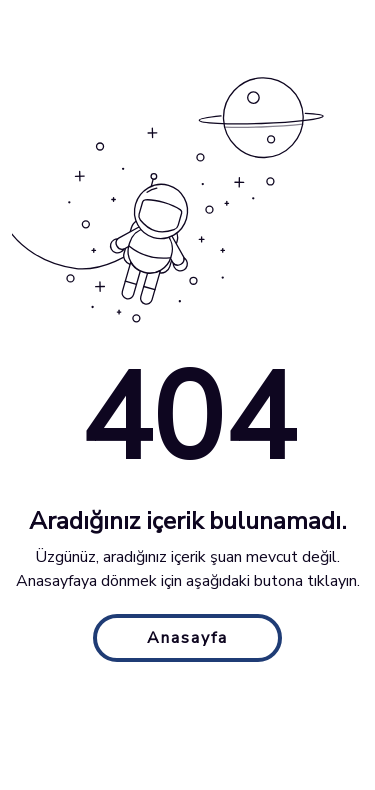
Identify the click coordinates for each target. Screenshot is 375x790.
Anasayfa (187, 638)
